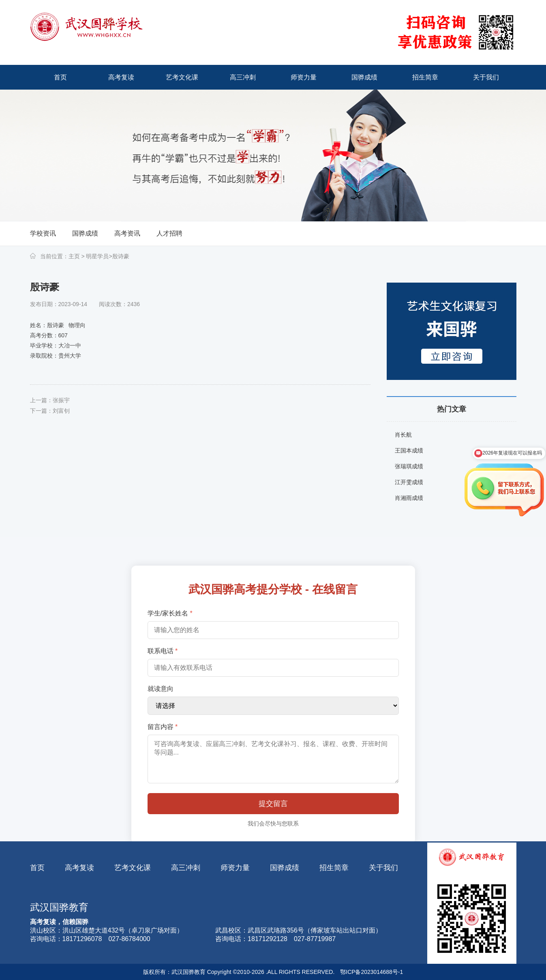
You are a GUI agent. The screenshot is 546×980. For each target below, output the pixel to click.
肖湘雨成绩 (409, 498)
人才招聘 (169, 233)
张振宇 (61, 400)
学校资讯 (43, 233)
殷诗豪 (121, 256)
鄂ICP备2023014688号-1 (372, 972)
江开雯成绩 (409, 482)
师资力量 (235, 868)
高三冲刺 (186, 868)
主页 (74, 256)
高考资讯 (127, 233)
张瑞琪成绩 (409, 466)
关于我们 (383, 868)
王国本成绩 (409, 450)
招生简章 (334, 868)
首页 (37, 868)
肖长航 (403, 435)
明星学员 (97, 256)
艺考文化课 (133, 868)
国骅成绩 (85, 233)
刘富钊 (61, 411)
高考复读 (79, 868)
